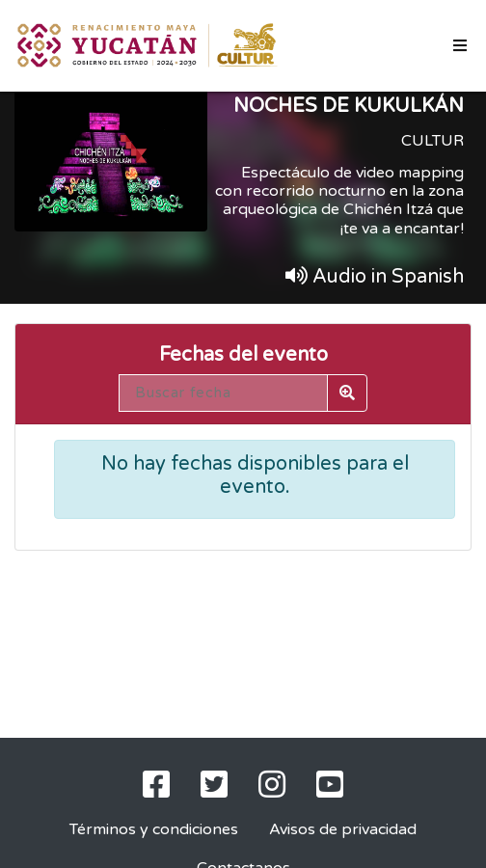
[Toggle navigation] (460, 46)
